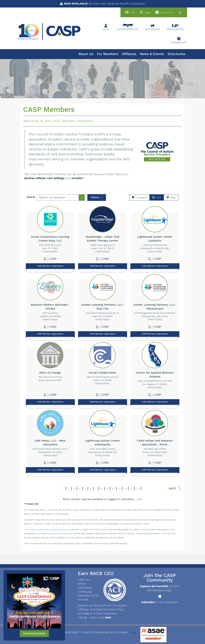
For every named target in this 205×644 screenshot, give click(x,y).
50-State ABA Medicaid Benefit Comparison (105, 4)
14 (138, 488)
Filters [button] (97, 197)
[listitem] (50, 238)
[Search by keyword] (58, 197)
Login (139, 499)
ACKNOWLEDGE (34, 633)
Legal (133, 632)
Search (31, 197)
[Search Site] (181, 12)
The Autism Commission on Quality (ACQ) (45, 530)
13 (131, 488)
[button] (82, 198)
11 (119, 488)
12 (125, 488)
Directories (176, 54)
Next (175, 489)
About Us (86, 54)
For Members (108, 54)
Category (139, 197)
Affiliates (129, 54)
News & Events (152, 54)
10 (113, 488)
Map (171, 197)
